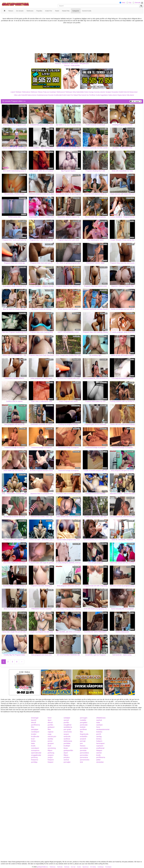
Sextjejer (108, 92)
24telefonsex (101, 718)
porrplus (67, 757)
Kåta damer (130, 95)
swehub (99, 720)
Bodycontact (134, 92)
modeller (83, 720)
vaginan (51, 732)
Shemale (138, 3)
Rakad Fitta (77, 95)
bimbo (33, 741)
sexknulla (67, 736)
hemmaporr (100, 743)
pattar (98, 760)
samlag (99, 736)
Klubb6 (121, 92)
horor (50, 718)
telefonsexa (68, 741)
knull (33, 739)
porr (81, 743)
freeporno (35, 760)
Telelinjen (19, 92)
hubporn (99, 741)
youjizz (50, 757)
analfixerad (100, 748)
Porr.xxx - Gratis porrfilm (72, 65)
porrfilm (66, 723)
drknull (34, 723)
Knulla (98, 95)
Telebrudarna (26, 92)
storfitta (50, 739)
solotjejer (67, 718)
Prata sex (46, 92)
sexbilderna (68, 727)
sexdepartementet (103, 729)
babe (33, 743)
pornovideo (84, 755)
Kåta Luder (18, 95)
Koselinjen (53, 92)
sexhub (99, 753)
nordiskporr (35, 732)
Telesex (40, 92)
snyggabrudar (36, 755)
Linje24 (13, 92)
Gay (130, 3)
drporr (66, 753)
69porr (50, 750)
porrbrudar (84, 725)
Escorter (51, 95)
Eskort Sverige (89, 92)
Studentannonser (42, 95)
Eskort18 (126, 92)
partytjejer (35, 729)
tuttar (98, 723)
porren (50, 741)
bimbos (99, 739)
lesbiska (99, 732)
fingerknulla (84, 734)
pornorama (84, 757)
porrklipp (34, 762)
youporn (51, 755)
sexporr (66, 734)
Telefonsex (34, 92)
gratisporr (51, 727)
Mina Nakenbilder (78, 92)
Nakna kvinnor (32, 95)
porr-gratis (67, 729)
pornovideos (84, 753)
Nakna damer (113, 95)
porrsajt (83, 741)
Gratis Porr (70, 95)
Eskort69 (24, 95)
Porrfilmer (92, 95)
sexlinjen (99, 725)
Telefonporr (69, 92)
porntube (83, 750)
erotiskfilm (84, 736)
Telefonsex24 (61, 92)
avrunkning (52, 748)
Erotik (64, 95)
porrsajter (67, 762)
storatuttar (100, 762)
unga (50, 734)
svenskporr (35, 748)
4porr (50, 720)
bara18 (34, 720)
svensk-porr (52, 736)
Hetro (123, 3)
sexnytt (66, 720)
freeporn (51, 760)
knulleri (34, 734)
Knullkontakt (58, 95)
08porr (66, 755)
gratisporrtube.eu (42, 867)
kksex (66, 748)
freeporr (51, 762)
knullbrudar (35, 736)
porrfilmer (83, 729)
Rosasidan (115, 92)
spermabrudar (36, 753)
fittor (33, 727)
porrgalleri (84, 723)
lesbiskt (83, 727)
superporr (100, 746)
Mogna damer (122, 95)
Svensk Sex (85, 95)
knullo (33, 746)
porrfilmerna (36, 725)
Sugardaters (104, 95)
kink (81, 762)
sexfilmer (67, 739)
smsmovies (68, 732)
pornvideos (84, 748)
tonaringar (35, 718)
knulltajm (67, 746)
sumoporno (35, 750)
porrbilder (67, 743)
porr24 (99, 734)
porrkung (51, 753)
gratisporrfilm (68, 750)
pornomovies (85, 760)
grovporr (51, 743)
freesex (83, 746)
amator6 (83, 739)
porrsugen (84, 718)
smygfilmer (68, 725)
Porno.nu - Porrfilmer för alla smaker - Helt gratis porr (72, 63)
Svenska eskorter (100, 92)
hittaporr (99, 750)
